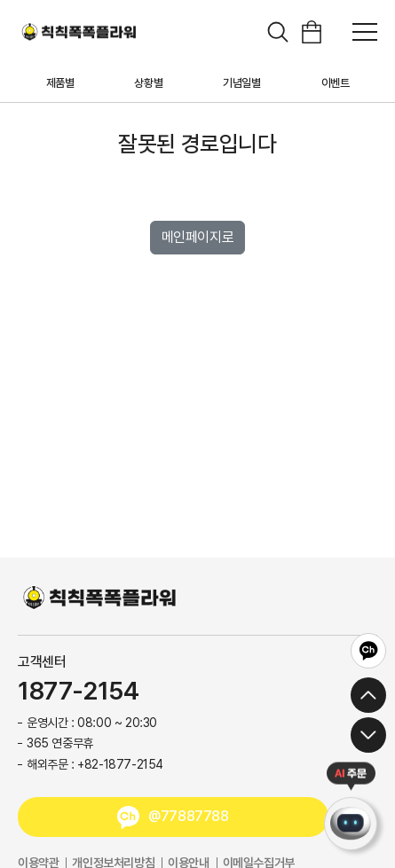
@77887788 (188, 816)
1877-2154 (78, 692)
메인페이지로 (198, 237)
